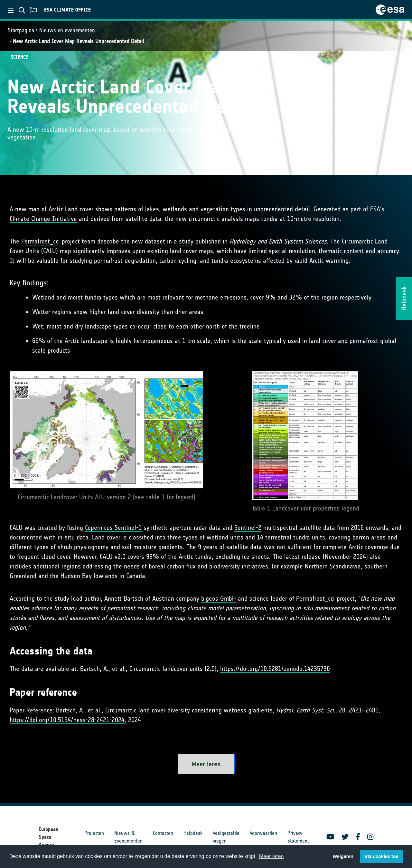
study (186, 241)
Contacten (163, 833)
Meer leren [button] (271, 856)
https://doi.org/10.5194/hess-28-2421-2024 (67, 720)
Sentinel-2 (248, 528)
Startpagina (21, 30)
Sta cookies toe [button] (381, 856)
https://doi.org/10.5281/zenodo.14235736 (275, 669)
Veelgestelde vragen (226, 837)
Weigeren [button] (343, 856)
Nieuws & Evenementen (128, 837)
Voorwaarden (263, 833)
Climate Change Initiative (43, 219)
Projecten (94, 833)
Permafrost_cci (41, 241)
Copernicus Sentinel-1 (113, 528)
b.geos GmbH (219, 598)
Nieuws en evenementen (67, 30)
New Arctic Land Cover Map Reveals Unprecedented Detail (78, 41)
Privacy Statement (298, 837)
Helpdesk (193, 833)
